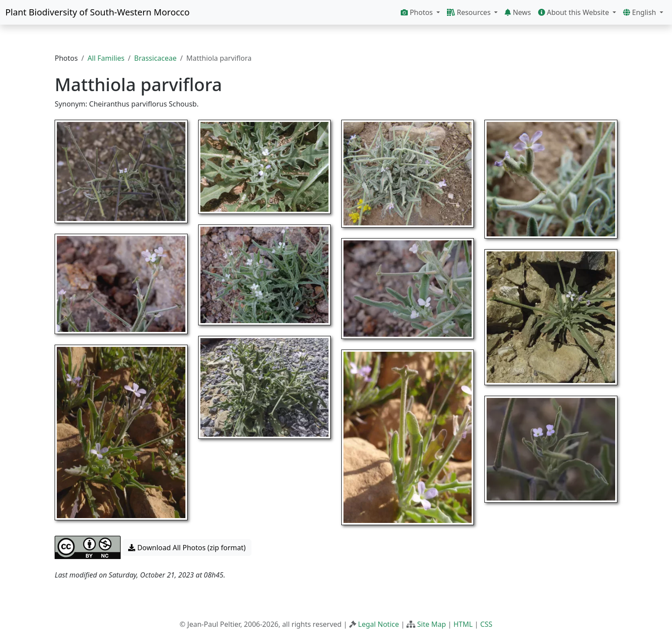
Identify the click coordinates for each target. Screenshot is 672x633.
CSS (486, 624)
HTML (463, 624)
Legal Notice (378, 624)
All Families (106, 58)
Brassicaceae (155, 58)
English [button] (641, 12)
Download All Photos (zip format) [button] (187, 548)
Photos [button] (418, 12)
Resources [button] (470, 12)
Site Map (431, 624)
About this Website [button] (575, 12)
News (518, 12)
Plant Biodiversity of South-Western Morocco (98, 12)
